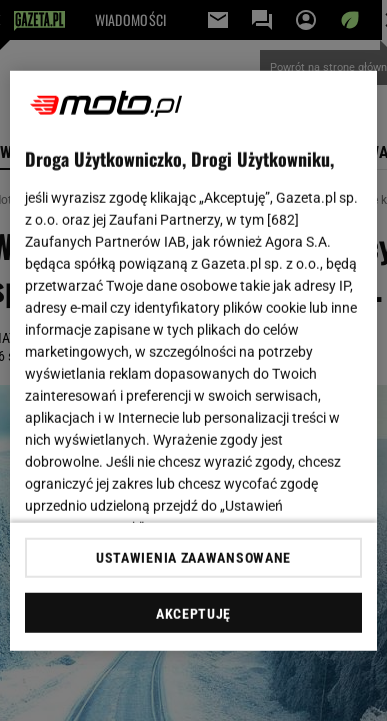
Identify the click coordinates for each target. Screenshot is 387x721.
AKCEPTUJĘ (193, 614)
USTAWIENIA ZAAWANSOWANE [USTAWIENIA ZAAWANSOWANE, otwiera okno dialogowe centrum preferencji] (193, 558)
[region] (194, 360)
